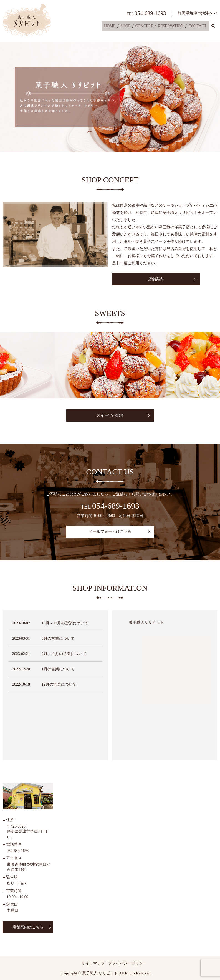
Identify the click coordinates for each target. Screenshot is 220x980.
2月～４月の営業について (64, 654)
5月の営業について (58, 638)
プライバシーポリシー (127, 963)
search (216, 27)
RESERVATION (172, 27)
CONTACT (198, 27)
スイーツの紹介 (110, 415)
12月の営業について (59, 684)
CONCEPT (146, 27)
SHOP (129, 27)
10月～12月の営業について (65, 623)
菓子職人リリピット (146, 622)
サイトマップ (93, 963)
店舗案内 (156, 279)
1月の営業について (58, 669)
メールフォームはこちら (110, 532)
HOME (114, 27)
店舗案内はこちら (28, 927)
